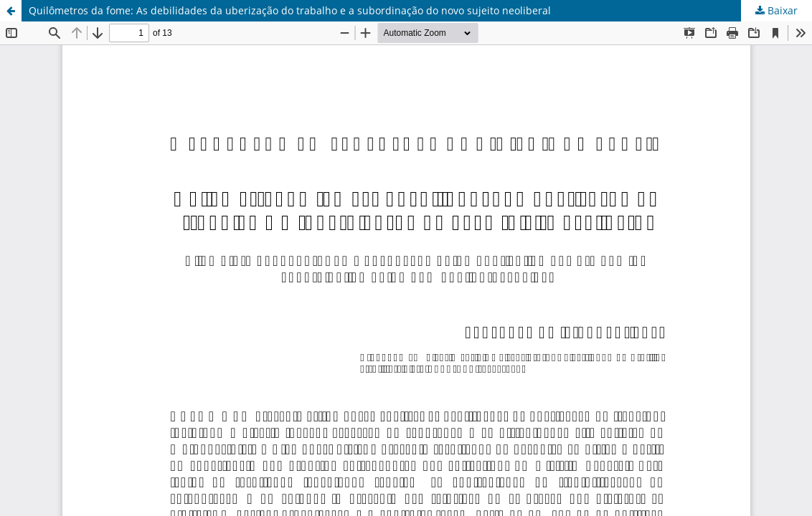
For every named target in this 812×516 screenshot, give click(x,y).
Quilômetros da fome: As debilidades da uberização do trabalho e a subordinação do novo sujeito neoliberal (290, 10)
